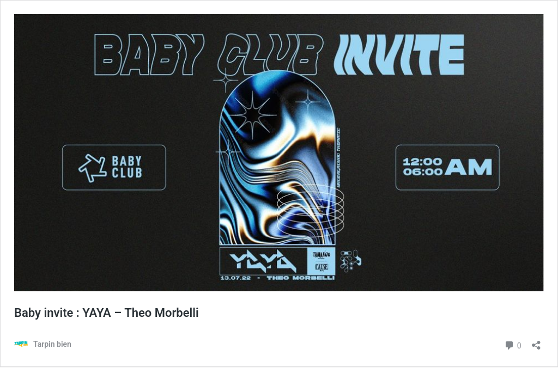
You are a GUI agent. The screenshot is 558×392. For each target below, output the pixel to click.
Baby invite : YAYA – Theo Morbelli (107, 313)
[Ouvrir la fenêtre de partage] (536, 342)
